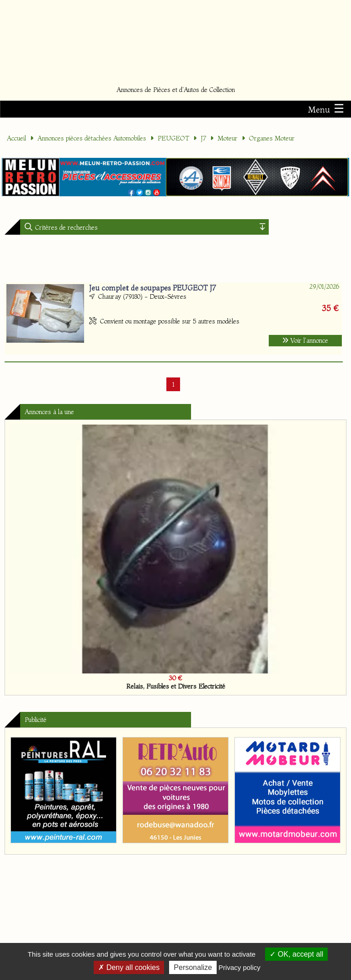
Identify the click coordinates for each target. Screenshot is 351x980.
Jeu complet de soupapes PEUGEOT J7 (152, 288)
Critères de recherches (66, 227)
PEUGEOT (173, 138)
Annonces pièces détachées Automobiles (92, 138)
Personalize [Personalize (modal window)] (193, 967)
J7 (203, 138)
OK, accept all (296, 954)
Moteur (228, 138)
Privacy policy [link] (239, 967)
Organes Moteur (272, 138)
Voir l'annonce (305, 340)
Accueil (16, 138)
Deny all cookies (129, 967)
